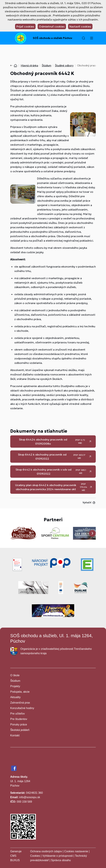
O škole (15, 675)
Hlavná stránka (29, 65)
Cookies (36, 856)
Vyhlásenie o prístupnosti (57, 856)
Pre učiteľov (18, 714)
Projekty (15, 686)
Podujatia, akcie (20, 692)
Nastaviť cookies (80, 26)
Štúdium (47, 65)
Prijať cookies (25, 26)
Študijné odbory (64, 65)
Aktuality (15, 697)
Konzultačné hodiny (22, 708)
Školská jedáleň (20, 730)
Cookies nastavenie (76, 851)
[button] (83, 38)
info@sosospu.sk (30, 797)
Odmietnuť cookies (52, 26)
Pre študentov (19, 719)
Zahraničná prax (20, 703)
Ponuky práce (19, 724)
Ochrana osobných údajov (46, 851)
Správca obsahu (61, 860)
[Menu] (91, 38)
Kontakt (15, 735)
